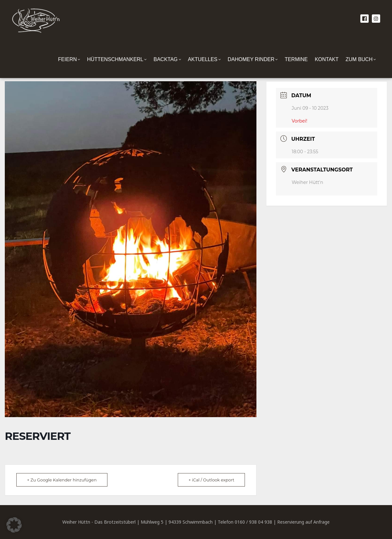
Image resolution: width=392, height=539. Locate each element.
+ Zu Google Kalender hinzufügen (63, 480)
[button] (14, 525)
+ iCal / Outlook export (211, 480)
